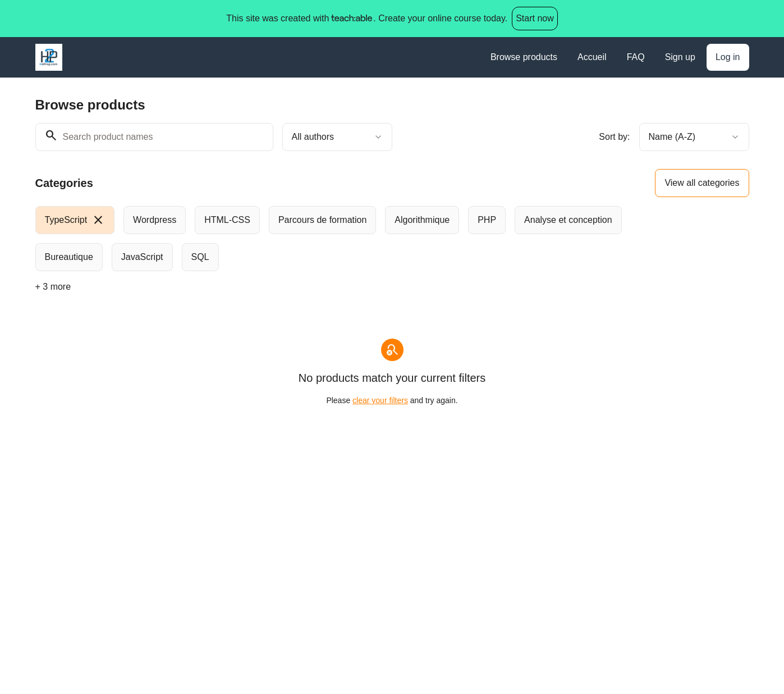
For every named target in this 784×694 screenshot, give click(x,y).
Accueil (592, 57)
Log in (728, 57)
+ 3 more (53, 287)
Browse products (524, 57)
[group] (346, 239)
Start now (535, 18)
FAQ (636, 57)
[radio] (75, 220)
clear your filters (380, 400)
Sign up (680, 57)
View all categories (702, 183)
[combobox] (337, 137)
